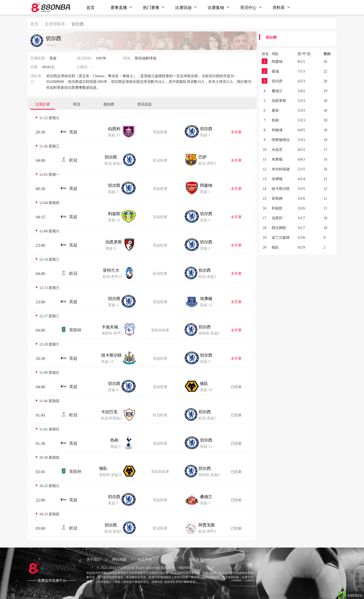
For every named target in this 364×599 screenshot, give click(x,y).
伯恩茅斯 (114, 242)
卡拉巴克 (109, 411)
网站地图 (119, 559)
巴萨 (203, 157)
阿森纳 (206, 185)
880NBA (123, 567)
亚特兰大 (111, 270)
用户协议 (170, 559)
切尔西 (206, 128)
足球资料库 (55, 24)
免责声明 (145, 559)
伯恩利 (114, 128)
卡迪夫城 (110, 327)
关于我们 (94, 559)
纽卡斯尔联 (112, 355)
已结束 (236, 386)
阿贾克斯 (207, 525)
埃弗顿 (206, 298)
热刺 (114, 440)
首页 (90, 7)
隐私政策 (196, 559)
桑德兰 (206, 496)
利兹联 (114, 213)
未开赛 (236, 132)
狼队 (204, 383)
